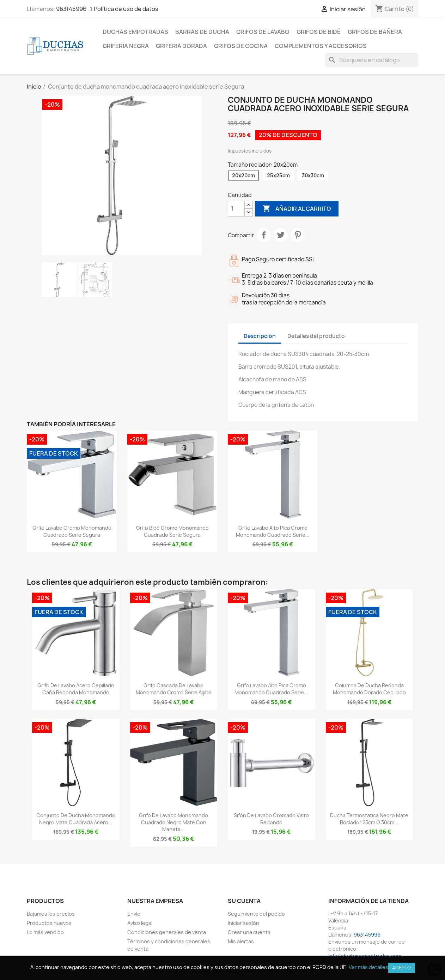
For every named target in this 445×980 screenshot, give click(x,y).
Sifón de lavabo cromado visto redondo (271, 819)
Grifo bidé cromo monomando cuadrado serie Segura (172, 531)
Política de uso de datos (126, 9)
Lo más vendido (45, 932)
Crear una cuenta (249, 932)
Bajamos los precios (51, 914)
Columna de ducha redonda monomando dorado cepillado (369, 689)
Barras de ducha (202, 32)
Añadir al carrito (297, 209)
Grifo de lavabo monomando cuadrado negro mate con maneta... (173, 822)
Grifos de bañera (375, 32)
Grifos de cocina (241, 46)
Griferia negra (126, 46)
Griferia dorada (181, 46)
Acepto (401, 968)
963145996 (71, 9)
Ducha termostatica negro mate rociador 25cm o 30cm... (369, 819)
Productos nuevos (49, 923)
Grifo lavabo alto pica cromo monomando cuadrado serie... (273, 531)
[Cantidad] (236, 209)
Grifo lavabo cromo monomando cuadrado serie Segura (72, 531)
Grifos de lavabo (263, 32)
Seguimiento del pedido (256, 914)
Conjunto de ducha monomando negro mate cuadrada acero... (76, 819)
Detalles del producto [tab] (316, 336)
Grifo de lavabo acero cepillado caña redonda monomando (76, 689)
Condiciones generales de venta (167, 932)
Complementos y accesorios (321, 46)
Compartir (264, 235)
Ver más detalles (368, 967)
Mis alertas (241, 941)
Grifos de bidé (319, 32)
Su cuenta (244, 901)
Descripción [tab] (260, 336)
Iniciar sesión (243, 923)
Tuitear (281, 235)
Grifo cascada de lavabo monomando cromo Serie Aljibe (174, 689)
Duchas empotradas (135, 32)
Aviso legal (140, 923)
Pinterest (298, 235)
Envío (134, 914)
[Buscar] (372, 60)
